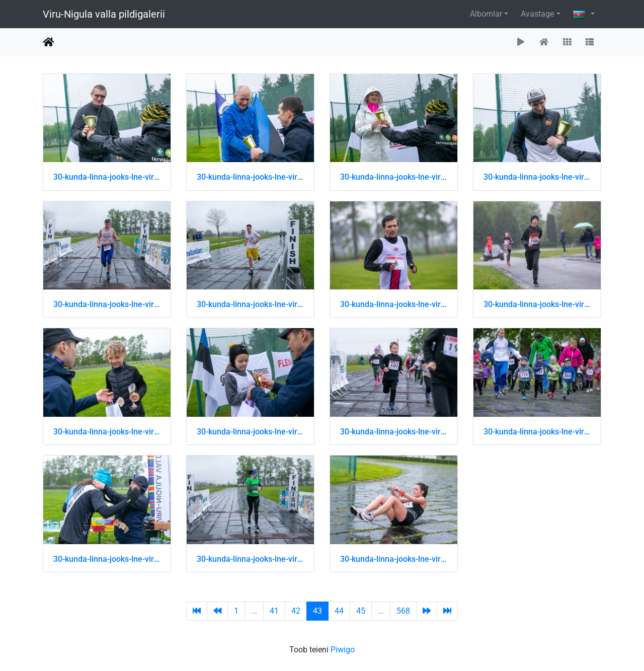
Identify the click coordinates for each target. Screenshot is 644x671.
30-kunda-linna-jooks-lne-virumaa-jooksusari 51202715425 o (250, 432)
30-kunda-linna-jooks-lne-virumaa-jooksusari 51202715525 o (537, 432)
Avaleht (49, 42)
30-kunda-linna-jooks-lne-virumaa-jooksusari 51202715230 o (250, 304)
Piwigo (343, 650)
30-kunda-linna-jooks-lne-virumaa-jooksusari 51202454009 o (250, 177)
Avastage (537, 14)
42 (296, 611)
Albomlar (486, 14)
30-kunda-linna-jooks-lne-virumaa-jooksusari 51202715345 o (537, 304)
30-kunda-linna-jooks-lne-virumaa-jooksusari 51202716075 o (394, 559)
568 (403, 611)
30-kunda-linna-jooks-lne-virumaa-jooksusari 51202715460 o (394, 432)
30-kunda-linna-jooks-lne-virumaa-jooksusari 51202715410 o (107, 432)
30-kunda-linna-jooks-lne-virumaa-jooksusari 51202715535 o (107, 559)
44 (339, 611)
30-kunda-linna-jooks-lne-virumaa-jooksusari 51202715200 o (107, 304)
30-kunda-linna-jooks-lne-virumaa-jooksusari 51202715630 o (250, 559)
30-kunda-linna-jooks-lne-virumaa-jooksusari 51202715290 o (394, 304)
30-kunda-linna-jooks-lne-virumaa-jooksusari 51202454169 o (394, 177)
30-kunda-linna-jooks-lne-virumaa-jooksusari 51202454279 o (537, 177)
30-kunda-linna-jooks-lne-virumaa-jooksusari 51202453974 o (107, 177)
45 (361, 611)
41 (274, 611)
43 (317, 611)
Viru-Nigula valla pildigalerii (104, 14)
